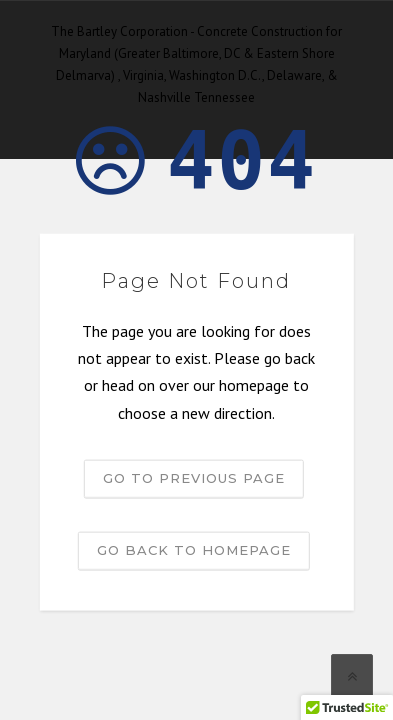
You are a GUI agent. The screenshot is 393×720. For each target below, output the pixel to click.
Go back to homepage (194, 549)
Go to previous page (194, 477)
